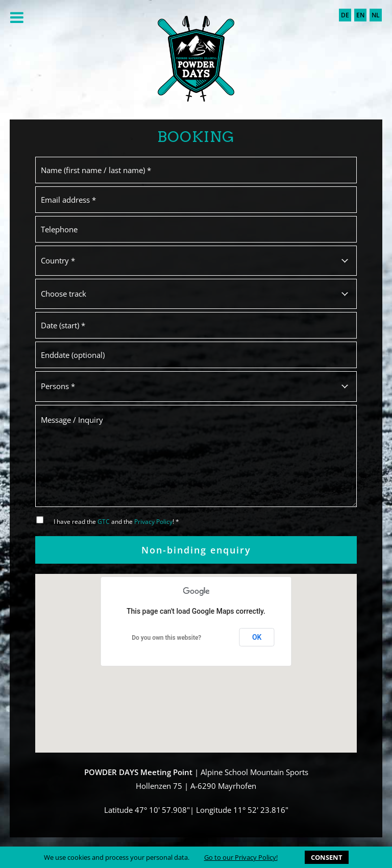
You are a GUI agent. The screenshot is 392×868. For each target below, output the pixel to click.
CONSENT (327, 857)
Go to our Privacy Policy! (241, 857)
